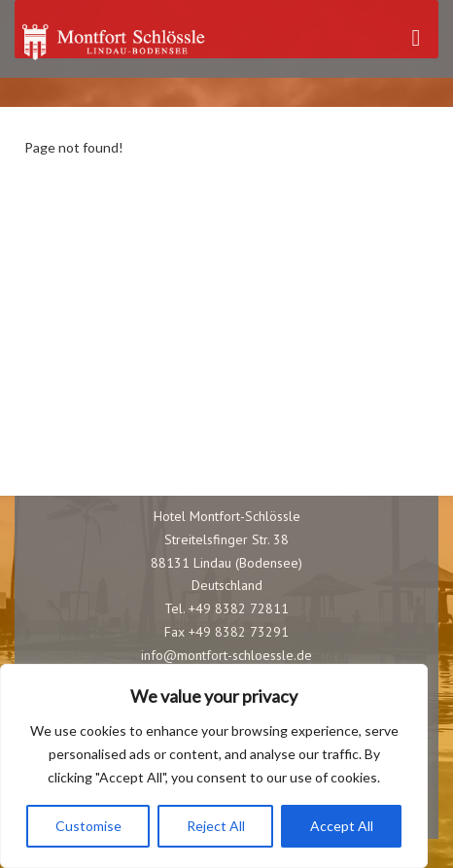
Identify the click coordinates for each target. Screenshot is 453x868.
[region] (214, 766)
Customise (88, 826)
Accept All (342, 826)
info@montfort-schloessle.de (226, 655)
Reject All (216, 826)
